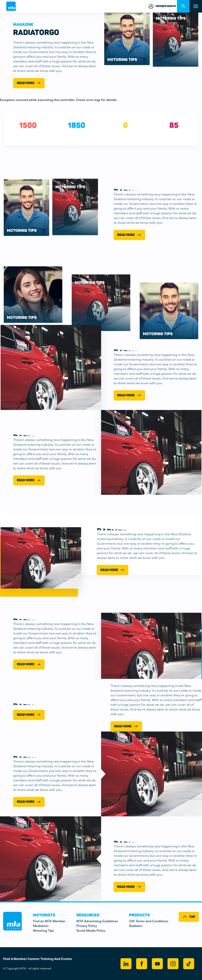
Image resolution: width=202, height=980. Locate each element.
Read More (29, 83)
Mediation (41, 926)
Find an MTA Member (49, 921)
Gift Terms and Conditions (149, 921)
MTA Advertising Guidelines (97, 921)
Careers (34, 959)
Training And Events (56, 959)
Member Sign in (162, 6)
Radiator (136, 926)
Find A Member (15, 959)
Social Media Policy (91, 931)
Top (189, 917)
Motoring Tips (43, 931)
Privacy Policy (87, 926)
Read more (126, 726)
